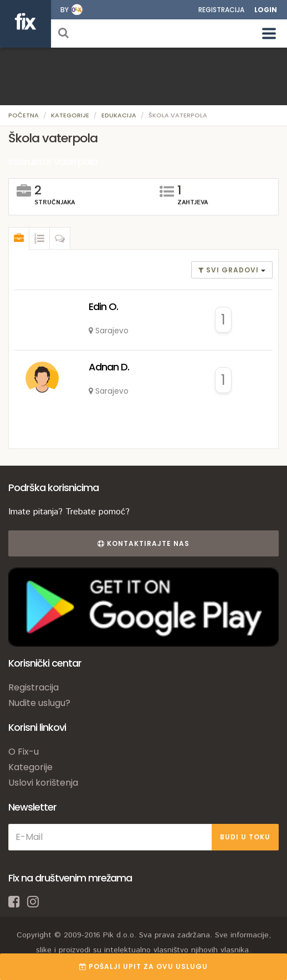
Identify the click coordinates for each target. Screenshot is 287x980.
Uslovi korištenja (43, 783)
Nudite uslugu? (39, 703)
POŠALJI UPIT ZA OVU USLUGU (143, 966)
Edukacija (119, 115)
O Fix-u (24, 752)
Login (266, 10)
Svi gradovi (230, 270)
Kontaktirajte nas (143, 543)
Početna (24, 115)
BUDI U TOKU (245, 837)
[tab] (19, 239)
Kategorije (70, 115)
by (65, 10)
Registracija (221, 10)
